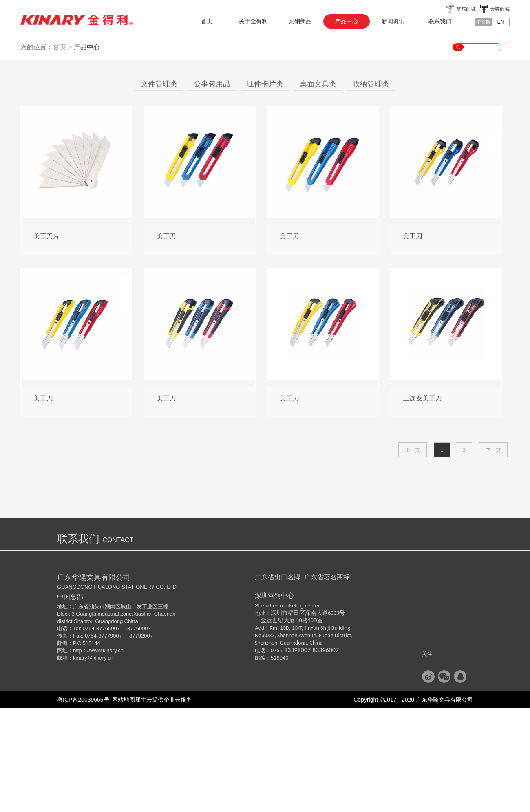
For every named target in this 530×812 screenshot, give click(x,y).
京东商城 (466, 9)
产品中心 (87, 151)
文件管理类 (159, 188)
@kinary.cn (100, 762)
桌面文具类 (318, 188)
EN (501, 22)
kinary (80, 762)
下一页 (493, 554)
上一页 (413, 554)
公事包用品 (212, 188)
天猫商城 (500, 9)
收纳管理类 (371, 188)
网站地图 (122, 803)
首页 (207, 21)
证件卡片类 (265, 188)
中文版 (484, 22)
